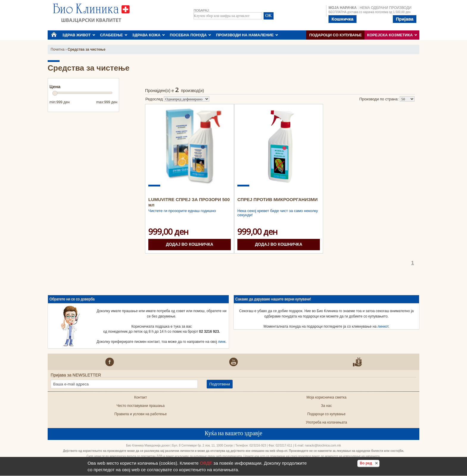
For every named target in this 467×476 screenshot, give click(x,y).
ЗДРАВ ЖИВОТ (79, 35)
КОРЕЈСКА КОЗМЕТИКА (392, 35)
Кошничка (343, 19)
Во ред (370, 463)
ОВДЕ (206, 463)
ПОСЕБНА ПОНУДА (190, 35)
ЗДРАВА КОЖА (149, 35)
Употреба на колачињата (326, 422)
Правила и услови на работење (141, 414)
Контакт (140, 397)
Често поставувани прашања (141, 406)
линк (222, 342)
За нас (327, 406)
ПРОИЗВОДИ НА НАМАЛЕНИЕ (247, 35)
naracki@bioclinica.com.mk (323, 445)
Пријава (405, 19)
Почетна (57, 49)
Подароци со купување (335, 35)
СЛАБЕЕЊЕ (114, 35)
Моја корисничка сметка (326, 397)
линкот (383, 326)
